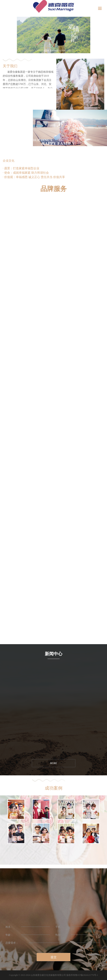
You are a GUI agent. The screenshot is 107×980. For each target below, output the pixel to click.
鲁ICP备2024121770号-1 (87, 975)
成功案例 (54, 788)
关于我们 (10, 66)
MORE (4, 643)
